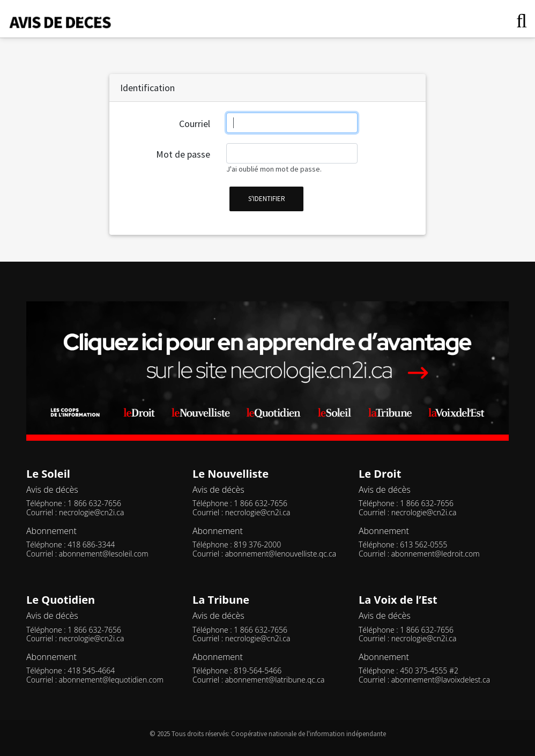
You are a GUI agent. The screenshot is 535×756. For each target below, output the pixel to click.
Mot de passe (183, 154)
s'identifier (267, 199)
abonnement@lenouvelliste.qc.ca (281, 554)
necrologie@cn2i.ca (92, 512)
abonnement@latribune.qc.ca (275, 680)
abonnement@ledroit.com (436, 554)
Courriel (195, 124)
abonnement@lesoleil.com (104, 554)
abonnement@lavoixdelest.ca (441, 680)
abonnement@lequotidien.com (111, 680)
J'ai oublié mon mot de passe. (274, 169)
